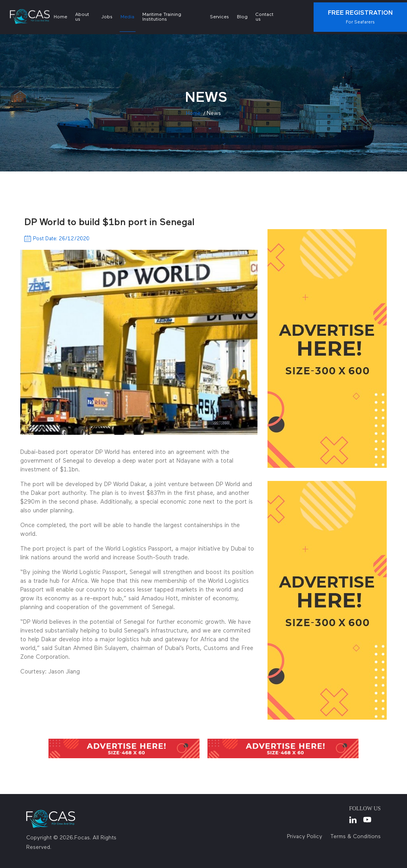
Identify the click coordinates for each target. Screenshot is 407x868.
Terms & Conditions (356, 837)
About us (82, 17)
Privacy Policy (305, 837)
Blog (242, 17)
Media (127, 17)
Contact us (265, 17)
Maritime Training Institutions (162, 17)
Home (60, 17)
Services (219, 17)
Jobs (107, 17)
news (214, 113)
